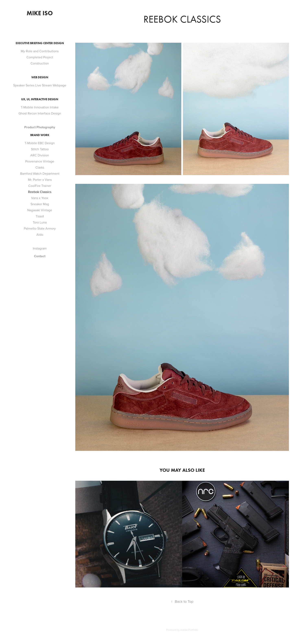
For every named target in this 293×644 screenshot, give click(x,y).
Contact (40, 256)
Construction (40, 63)
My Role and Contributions (40, 51)
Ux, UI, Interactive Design (40, 99)
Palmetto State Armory (40, 228)
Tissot (40, 216)
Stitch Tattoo (40, 149)
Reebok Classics (40, 192)
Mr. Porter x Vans (40, 180)
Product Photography (40, 127)
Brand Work (40, 135)
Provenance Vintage (40, 161)
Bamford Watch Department (40, 173)
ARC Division (40, 155)
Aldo (40, 234)
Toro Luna (40, 222)
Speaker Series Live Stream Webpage (40, 85)
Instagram (40, 248)
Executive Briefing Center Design (40, 43)
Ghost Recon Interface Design (40, 113)
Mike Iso (40, 13)
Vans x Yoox (40, 198)
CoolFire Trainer (40, 186)
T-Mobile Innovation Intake (40, 107)
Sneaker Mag (40, 204)
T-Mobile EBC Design (40, 143)
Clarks (40, 167)
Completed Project (40, 57)
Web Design (40, 77)
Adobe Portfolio (189, 630)
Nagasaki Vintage (40, 210)
